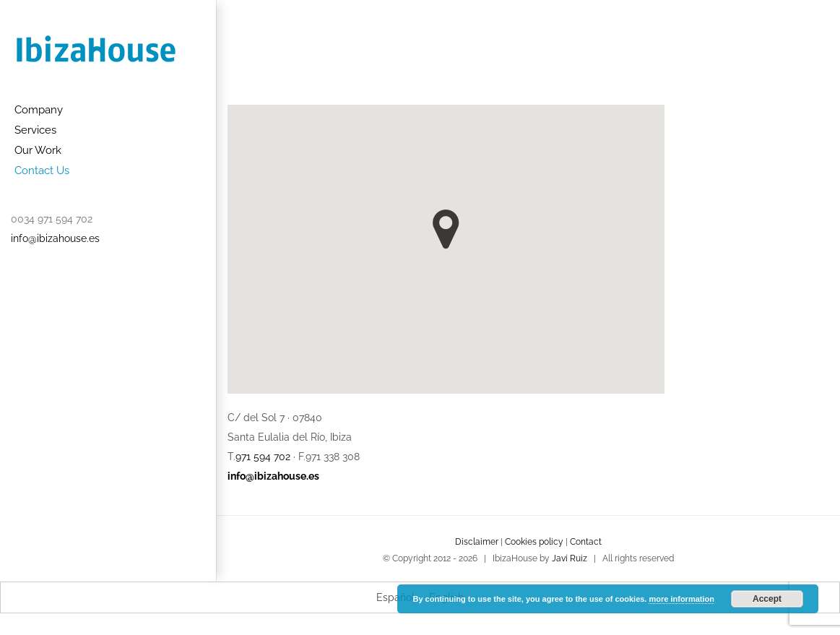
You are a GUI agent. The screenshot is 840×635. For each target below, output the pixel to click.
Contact (586, 542)
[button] (446, 229)
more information (681, 599)
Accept (767, 599)
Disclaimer (477, 542)
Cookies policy (534, 542)
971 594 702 (263, 457)
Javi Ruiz (570, 558)
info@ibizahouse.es (55, 238)
